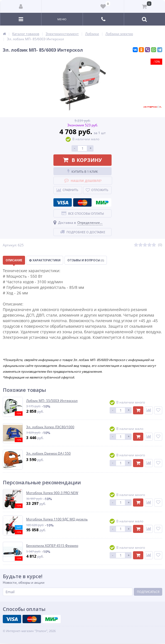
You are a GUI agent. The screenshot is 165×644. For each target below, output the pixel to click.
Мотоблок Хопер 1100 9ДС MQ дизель (57, 519)
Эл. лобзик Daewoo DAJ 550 (48, 453)
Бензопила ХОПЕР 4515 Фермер (52, 546)
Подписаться (148, 592)
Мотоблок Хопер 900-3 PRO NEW (52, 493)
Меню (62, 19)
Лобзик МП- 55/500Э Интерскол (52, 401)
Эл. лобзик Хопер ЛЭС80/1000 (50, 427)
